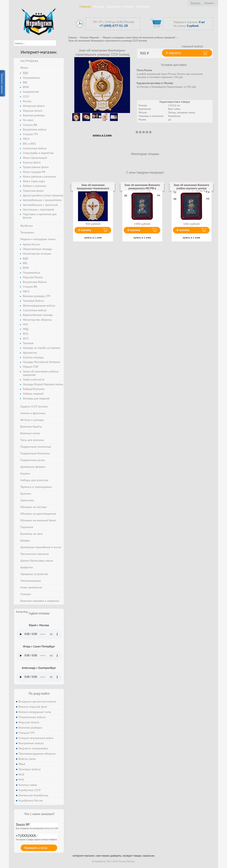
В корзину (85, 230)
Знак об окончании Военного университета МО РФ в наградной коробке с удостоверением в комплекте (142, 190)
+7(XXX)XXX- (37, 836)
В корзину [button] (173, 53)
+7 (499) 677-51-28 (114, 26)
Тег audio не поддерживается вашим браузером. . (39, 634)
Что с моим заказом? (39, 814)
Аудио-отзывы (39, 613)
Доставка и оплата (120, 6)
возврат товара (132, 856)
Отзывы (99, 6)
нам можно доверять (109, 856)
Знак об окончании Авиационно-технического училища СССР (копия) (93, 188)
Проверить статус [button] (36, 848)
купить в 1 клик (102, 135)
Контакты (143, 6)
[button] (60, 43)
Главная (85, 6)
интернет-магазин (83, 856)
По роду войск (39, 693)
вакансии (149, 856)
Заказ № (37, 824)
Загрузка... (196, 3)
